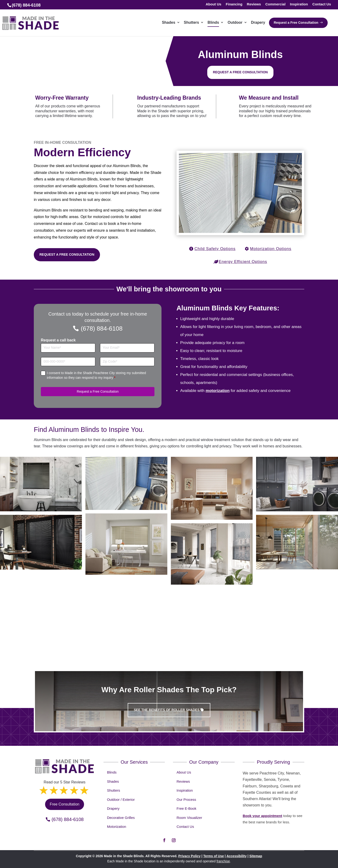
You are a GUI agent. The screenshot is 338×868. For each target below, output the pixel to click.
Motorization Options (271, 249)
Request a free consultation (240, 72)
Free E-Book (186, 808)
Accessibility (237, 856)
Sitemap (256, 856)
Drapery (113, 808)
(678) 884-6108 (102, 328)
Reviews (254, 4)
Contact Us (322, 4)
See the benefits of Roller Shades (167, 710)
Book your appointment (262, 816)
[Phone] (68, 362)
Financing (234, 4)
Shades (113, 781)
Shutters (114, 790)
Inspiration (299, 4)
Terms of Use (214, 856)
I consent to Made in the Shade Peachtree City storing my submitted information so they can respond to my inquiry (97, 375)
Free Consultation (65, 804)
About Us (213, 4)
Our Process (186, 800)
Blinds (112, 772)
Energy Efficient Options (243, 262)
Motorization (117, 827)
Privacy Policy (189, 856)
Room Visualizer (189, 818)
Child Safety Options (215, 249)
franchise (223, 861)
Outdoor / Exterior (121, 800)
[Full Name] (68, 348)
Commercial (275, 4)
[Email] (127, 348)
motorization (218, 391)
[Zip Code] (127, 362)
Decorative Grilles (121, 818)
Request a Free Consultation (67, 254)
